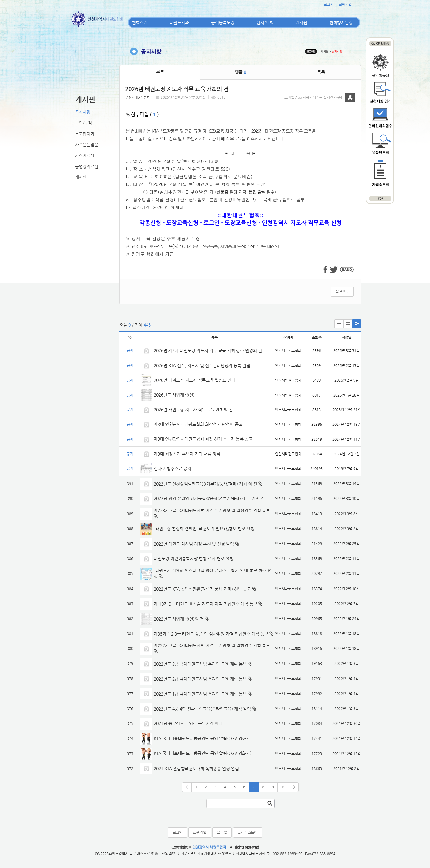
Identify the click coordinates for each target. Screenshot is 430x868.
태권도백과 (179, 22)
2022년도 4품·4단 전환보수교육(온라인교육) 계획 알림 (202, 709)
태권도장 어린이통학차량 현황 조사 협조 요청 (194, 558)
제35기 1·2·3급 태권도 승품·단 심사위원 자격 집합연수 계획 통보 (211, 634)
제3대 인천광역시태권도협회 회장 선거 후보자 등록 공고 (203, 439)
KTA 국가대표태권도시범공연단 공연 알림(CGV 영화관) (203, 738)
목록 (321, 72)
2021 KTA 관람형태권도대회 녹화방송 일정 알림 (196, 769)
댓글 (240, 72)
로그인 (329, 4)
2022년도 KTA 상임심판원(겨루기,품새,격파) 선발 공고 (202, 589)
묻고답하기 (85, 134)
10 (283, 787)
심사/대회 (265, 22)
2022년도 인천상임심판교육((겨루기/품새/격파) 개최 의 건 (205, 484)
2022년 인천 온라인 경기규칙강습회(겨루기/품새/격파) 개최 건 (209, 498)
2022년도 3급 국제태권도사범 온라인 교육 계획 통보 (200, 664)
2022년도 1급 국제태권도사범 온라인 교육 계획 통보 (200, 694)
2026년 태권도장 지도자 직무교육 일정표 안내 (195, 380)
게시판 (301, 22)
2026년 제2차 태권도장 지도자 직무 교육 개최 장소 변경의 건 (208, 350)
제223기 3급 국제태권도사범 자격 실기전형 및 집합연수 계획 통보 (212, 510)
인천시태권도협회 (138, 97)
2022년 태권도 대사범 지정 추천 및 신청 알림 (194, 544)
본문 (160, 72)
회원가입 (345, 4)
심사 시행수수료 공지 (172, 469)
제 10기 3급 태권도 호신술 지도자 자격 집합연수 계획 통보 (205, 604)
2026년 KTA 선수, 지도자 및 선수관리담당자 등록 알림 (202, 365)
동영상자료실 (87, 166)
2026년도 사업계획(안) (174, 395)
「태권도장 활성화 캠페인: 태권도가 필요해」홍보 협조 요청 (204, 529)
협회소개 (140, 22)
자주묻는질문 (87, 145)
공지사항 (83, 112)
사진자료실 (85, 155)
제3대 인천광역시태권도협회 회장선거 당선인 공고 (198, 424)
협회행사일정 (341, 22)
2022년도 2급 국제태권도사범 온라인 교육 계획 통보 (200, 679)
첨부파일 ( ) (142, 114)
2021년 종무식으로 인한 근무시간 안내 (188, 723)
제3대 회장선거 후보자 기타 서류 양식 (187, 454)
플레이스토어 (248, 832)
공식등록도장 (223, 22)
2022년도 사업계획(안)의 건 (179, 619)
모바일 (222, 832)
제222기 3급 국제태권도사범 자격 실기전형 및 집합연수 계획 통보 (212, 645)
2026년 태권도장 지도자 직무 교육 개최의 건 (193, 410)
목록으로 (342, 292)
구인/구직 (83, 123)
